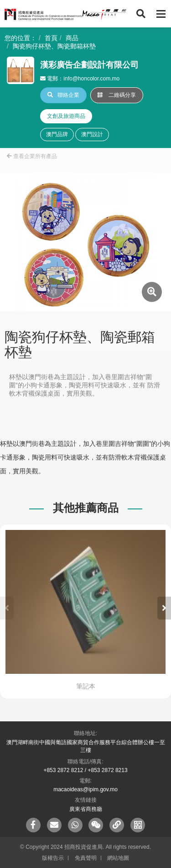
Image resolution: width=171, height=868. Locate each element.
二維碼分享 (117, 95)
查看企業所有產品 (32, 156)
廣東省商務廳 (86, 809)
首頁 (51, 38)
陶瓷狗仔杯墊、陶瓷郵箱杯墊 (54, 46)
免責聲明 (86, 858)
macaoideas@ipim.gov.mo (85, 789)
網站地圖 (118, 858)
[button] (164, 608)
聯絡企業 (63, 95)
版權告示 (53, 858)
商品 (72, 38)
